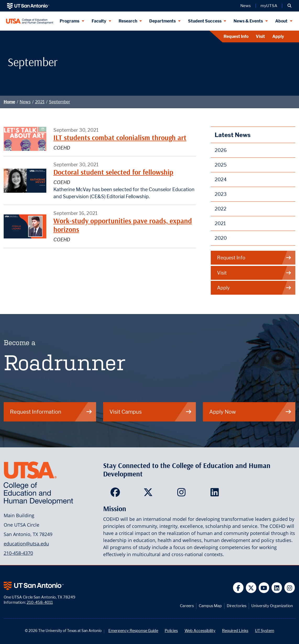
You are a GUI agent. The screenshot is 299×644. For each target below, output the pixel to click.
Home (9, 102)
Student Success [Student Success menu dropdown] (205, 21)
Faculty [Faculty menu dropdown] (99, 21)
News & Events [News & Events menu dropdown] (248, 21)
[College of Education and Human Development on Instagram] (183, 494)
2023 (221, 194)
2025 (221, 165)
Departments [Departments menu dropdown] (162, 21)
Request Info (236, 36)
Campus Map (210, 606)
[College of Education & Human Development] (30, 21)
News (25, 102)
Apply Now (250, 412)
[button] (289, 6)
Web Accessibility (200, 631)
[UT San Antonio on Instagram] (290, 588)
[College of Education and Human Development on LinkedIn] (216, 494)
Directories (237, 606)
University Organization (272, 606)
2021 (40, 102)
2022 (221, 209)
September (60, 102)
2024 (221, 179)
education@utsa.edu (26, 544)
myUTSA (269, 6)
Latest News (233, 135)
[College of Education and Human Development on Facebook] (116, 494)
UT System (265, 631)
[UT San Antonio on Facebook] (238, 588)
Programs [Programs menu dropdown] (70, 21)
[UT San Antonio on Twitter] (251, 588)
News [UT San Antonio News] (246, 6)
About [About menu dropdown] (281, 21)
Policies (171, 631)
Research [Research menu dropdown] (128, 21)
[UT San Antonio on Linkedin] (277, 588)
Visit (260, 36)
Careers (187, 606)
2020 (221, 238)
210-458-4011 (40, 602)
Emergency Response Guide (133, 631)
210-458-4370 (18, 553)
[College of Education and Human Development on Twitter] (149, 494)
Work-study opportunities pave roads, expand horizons (123, 225)
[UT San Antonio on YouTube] (264, 588)
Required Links (235, 631)
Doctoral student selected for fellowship (113, 172)
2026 (221, 150)
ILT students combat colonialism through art (120, 138)
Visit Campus (151, 412)
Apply (278, 36)
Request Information (51, 412)
